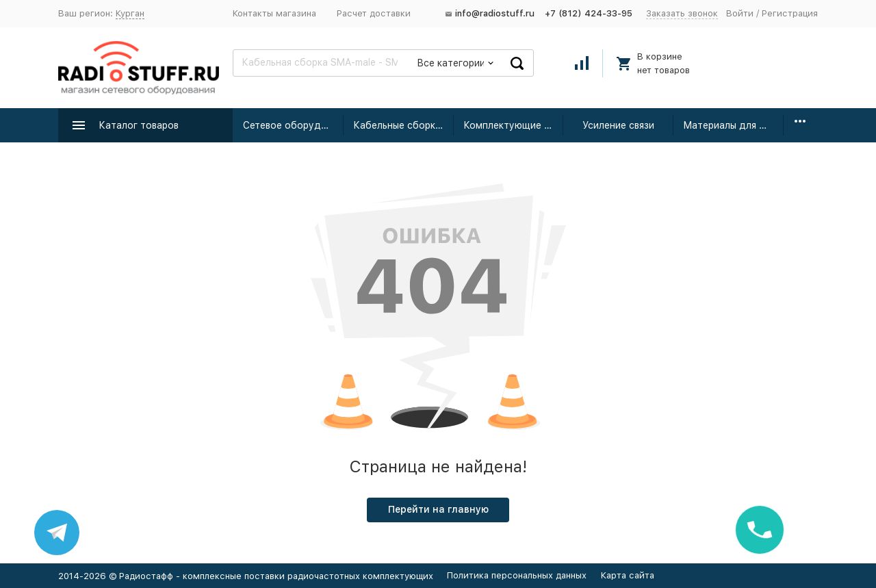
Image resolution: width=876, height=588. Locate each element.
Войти (740, 13)
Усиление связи (618, 125)
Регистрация (790, 13)
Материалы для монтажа (733, 125)
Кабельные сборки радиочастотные (403, 125)
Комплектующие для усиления (514, 125)
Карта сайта (628, 575)
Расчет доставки (374, 13)
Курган (130, 13)
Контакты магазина (274, 13)
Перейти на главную (438, 509)
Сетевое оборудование (293, 125)
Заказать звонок (682, 13)
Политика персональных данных (517, 575)
